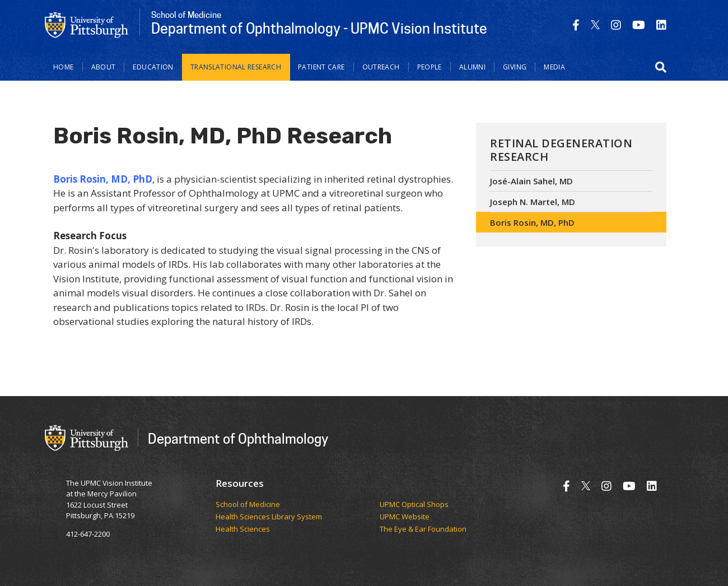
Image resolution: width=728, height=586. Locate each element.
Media (554, 67)
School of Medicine (248, 505)
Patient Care (321, 67)
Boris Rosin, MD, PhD (532, 222)
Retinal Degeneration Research (561, 150)
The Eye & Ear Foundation (423, 529)
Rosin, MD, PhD (116, 179)
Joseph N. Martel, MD (533, 202)
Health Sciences (243, 529)
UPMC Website (405, 517)
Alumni (472, 67)
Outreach (381, 67)
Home (64, 67)
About (104, 67)
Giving (515, 67)
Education (153, 67)
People (430, 67)
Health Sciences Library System (269, 517)
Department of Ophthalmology (238, 438)
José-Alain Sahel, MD (531, 181)
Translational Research (236, 67)
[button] (661, 67)
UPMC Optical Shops (414, 505)
